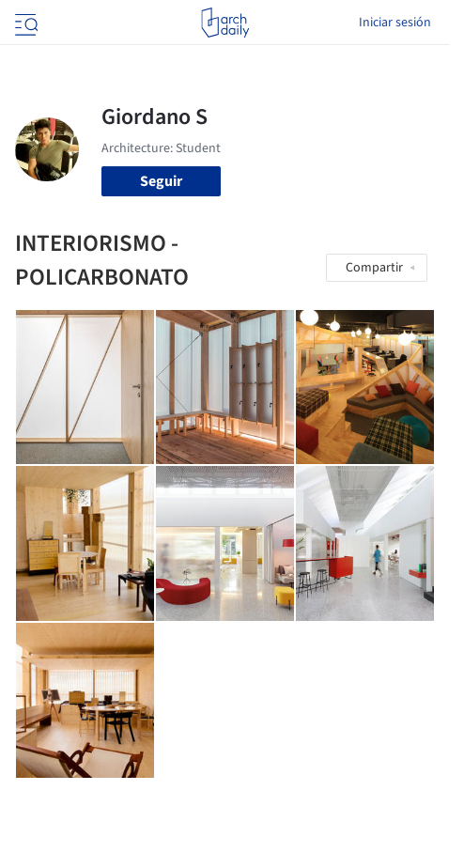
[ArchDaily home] (225, 23)
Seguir (161, 181)
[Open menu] (24, 23)
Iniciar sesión (395, 23)
